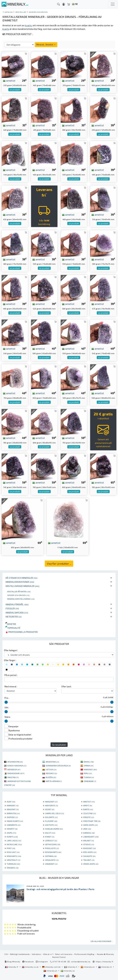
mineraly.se (68, 971)
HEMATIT (12, 829)
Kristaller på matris (19, 591)
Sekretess (36, 954)
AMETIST (89, 802)
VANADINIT (51, 864)
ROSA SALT (13, 852)
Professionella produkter (22, 632)
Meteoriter (14, 617)
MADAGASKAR (16, 773)
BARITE (88, 809)
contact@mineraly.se (81, 961)
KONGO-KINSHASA (17, 766)
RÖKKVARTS (14, 856)
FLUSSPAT (51, 821)
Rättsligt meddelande (20, 954)
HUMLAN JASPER (54, 829)
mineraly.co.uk (30, 967)
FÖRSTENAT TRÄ (92, 821)
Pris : (7, 698)
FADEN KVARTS (15, 821)
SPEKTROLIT (14, 860)
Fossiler (12, 608)
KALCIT (50, 833)
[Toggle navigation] (113, 4)
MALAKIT (89, 841)
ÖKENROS (13, 868)
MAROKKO (90, 769)
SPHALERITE (52, 860)
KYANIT (50, 837)
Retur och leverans (64, 954)
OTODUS (89, 844)
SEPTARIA (51, 856)
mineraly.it (71, 967)
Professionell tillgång (85, 954)
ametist (9, 80)
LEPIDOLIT (51, 841)
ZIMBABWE (90, 781)
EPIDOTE (89, 817)
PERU (88, 773)
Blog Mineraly (12, 961)
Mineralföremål (17, 604)
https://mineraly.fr (105, 961)
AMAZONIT (51, 802)
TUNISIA (89, 777)
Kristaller (21, 12)
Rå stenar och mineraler (22, 578)
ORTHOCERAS (53, 844)
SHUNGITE (89, 856)
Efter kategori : (11, 650)
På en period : (11, 675)
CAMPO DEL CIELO (54, 813)
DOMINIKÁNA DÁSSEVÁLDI (58, 766)
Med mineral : (11, 687)
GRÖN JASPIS (90, 825)
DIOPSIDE (12, 817)
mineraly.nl (105, 967)
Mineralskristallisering (21, 599)
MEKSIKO (51, 773)
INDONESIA (14, 769)
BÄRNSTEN (13, 813)
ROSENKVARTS (53, 852)
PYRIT (11, 848)
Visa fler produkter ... (59, 564)
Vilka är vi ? (48, 954)
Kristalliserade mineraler (23, 586)
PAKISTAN (13, 777)
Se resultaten (59, 745)
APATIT (88, 805)
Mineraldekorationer (20, 582)
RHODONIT (89, 848)
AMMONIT (13, 805)
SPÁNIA (89, 766)
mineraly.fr (12, 967)
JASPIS (11, 833)
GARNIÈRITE (14, 825)
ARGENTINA (52, 762)
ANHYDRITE (52, 805)
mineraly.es (88, 967)
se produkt (15, 90)
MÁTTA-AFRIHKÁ (54, 781)
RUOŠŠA (51, 777)
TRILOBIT (89, 860)
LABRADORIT (91, 837)
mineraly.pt (51, 971)
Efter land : (67, 687)
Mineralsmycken (17, 613)
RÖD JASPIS (90, 852)
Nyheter (11, 624)
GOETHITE (51, 825)
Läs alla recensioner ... (102, 941)
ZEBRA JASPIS (91, 864)
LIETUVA (51, 769)
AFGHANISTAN (15, 762)
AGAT (11, 802)
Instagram (42, 961)
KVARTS (12, 837)
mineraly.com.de (52, 967)
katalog (9, 12)
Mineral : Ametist (46, 44)
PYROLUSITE (52, 848)
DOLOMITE (51, 817)
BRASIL (89, 762)
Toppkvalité (13, 628)
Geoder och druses (18, 595)
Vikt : (7, 707)
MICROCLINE (14, 844)
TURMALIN (13, 864)
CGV (6, 954)
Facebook (28, 961)
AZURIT (50, 809)
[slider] (6, 702)
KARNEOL (89, 833)
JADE (87, 829)
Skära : (8, 717)
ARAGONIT (13, 809)
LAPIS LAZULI (14, 841)
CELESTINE (90, 813)
